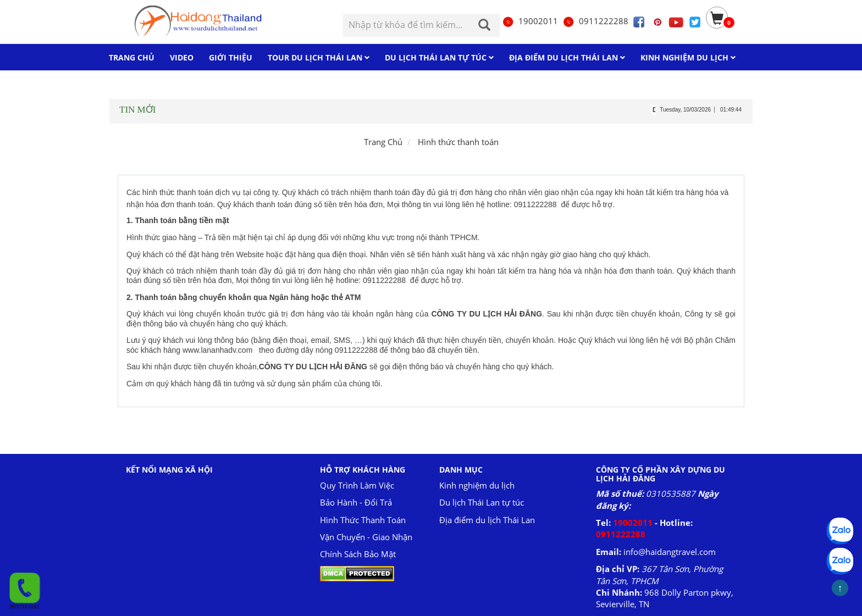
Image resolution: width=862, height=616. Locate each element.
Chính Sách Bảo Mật (358, 554)
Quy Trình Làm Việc (357, 485)
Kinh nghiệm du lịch (477, 485)
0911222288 (595, 21)
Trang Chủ (383, 142)
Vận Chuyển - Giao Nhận (366, 537)
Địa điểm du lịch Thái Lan (487, 520)
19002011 (530, 21)
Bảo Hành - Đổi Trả (356, 502)
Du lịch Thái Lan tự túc (482, 502)
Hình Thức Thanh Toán (363, 520)
